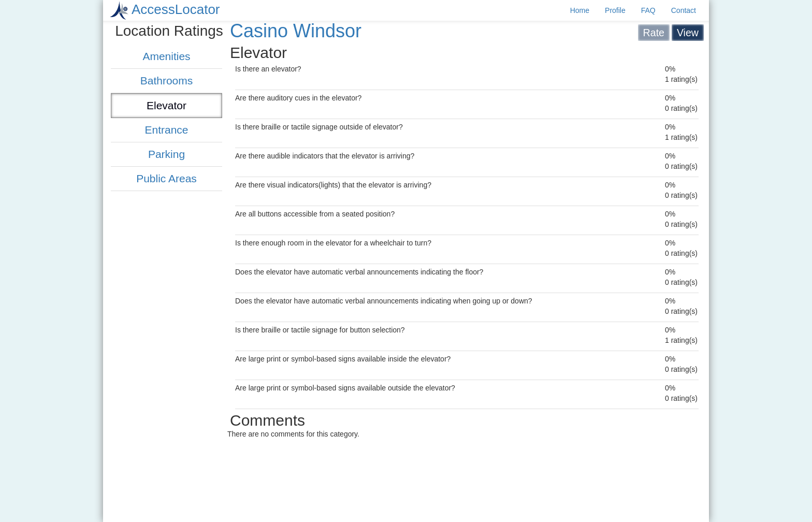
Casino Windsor (296, 31)
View (688, 33)
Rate (654, 33)
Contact (684, 10)
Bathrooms (167, 81)
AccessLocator (176, 9)
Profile (615, 10)
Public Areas (166, 178)
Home (580, 10)
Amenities (166, 56)
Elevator (166, 105)
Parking (166, 154)
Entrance (166, 130)
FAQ (648, 10)
